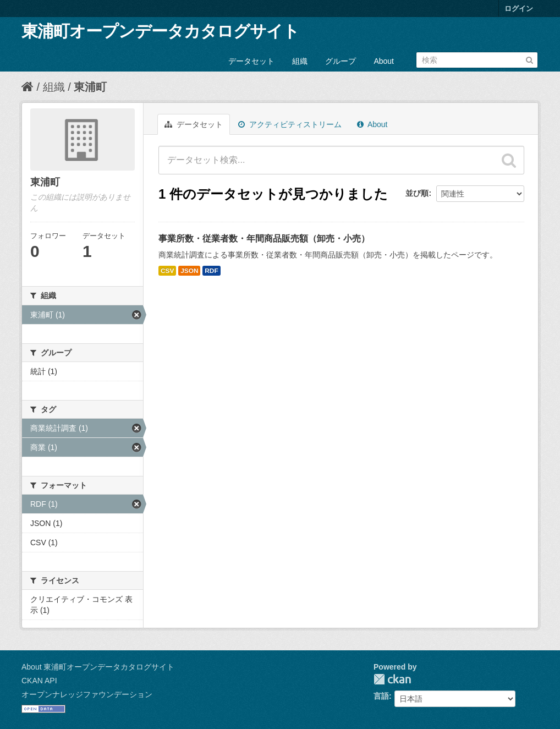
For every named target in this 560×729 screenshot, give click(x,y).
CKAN (392, 679)
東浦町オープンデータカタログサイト (160, 31)
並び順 (417, 193)
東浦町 (90, 87)
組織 (300, 61)
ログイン (519, 9)
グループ (341, 61)
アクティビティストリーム (290, 124)
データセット (251, 61)
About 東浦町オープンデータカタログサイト (98, 667)
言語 (381, 696)
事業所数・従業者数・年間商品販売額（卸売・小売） (264, 239)
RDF (211, 271)
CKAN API (39, 681)
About (384, 61)
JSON (189, 271)
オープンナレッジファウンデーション (87, 694)
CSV (167, 271)
